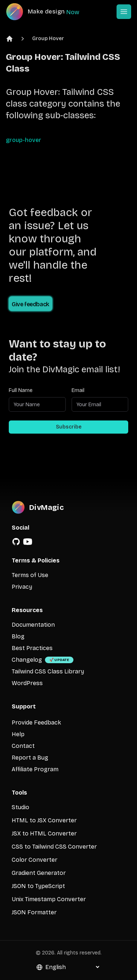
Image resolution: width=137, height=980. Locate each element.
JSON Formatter (34, 912)
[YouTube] (28, 542)
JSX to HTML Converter (44, 833)
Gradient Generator (39, 873)
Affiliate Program (35, 769)
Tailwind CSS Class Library (48, 671)
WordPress (27, 683)
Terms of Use (30, 575)
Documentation (33, 625)
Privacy (22, 587)
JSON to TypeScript (38, 886)
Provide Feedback (36, 722)
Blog (18, 636)
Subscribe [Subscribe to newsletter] (69, 427)
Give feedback (31, 304)
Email (78, 390)
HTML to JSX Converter (44, 820)
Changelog (27, 660)
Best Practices (32, 648)
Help (18, 734)
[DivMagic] (50, 12)
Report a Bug (30, 758)
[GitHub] (16, 542)
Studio (20, 807)
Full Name (21, 390)
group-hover (24, 140)
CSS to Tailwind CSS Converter (54, 847)
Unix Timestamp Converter (49, 899)
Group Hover (48, 39)
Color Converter (35, 860)
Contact (23, 746)
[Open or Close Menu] (124, 12)
